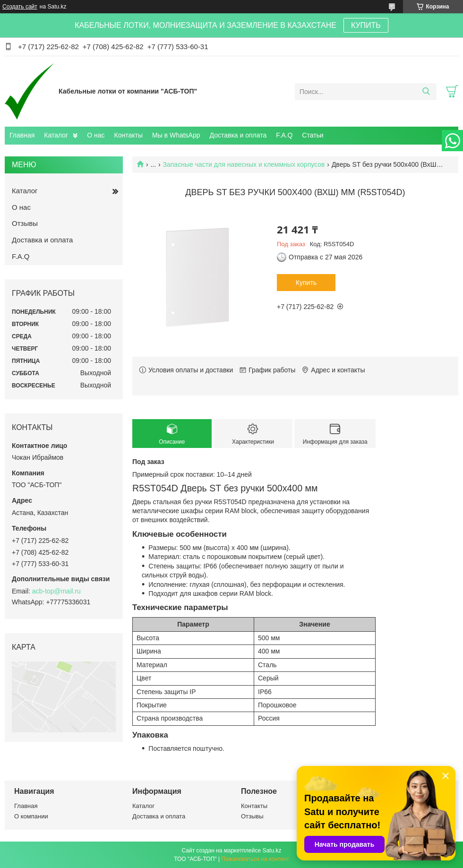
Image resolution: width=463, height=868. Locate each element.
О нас (96, 135)
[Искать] (426, 92)
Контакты (129, 135)
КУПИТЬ (366, 25)
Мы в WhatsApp (176, 135)
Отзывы (25, 223)
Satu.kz (272, 851)
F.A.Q (284, 135)
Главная (22, 135)
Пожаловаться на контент (255, 859)
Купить (306, 283)
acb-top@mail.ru (56, 591)
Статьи (313, 135)
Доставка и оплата (238, 135)
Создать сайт (20, 7)
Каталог (56, 135)
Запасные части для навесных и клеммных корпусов (244, 164)
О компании (31, 816)
